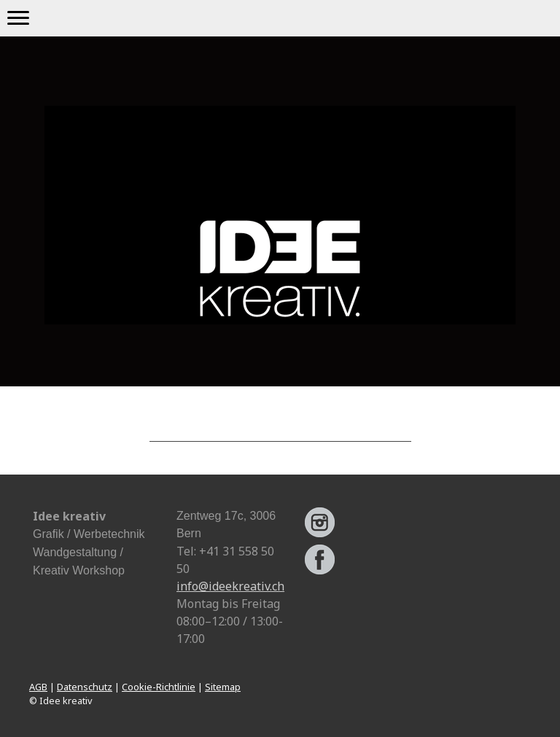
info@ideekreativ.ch (230, 586)
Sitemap (223, 687)
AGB (38, 687)
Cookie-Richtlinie (159, 687)
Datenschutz (85, 687)
